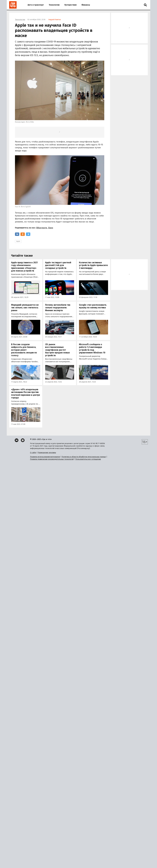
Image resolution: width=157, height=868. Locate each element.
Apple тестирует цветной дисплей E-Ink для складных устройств (58, 265)
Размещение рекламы (47, 453)
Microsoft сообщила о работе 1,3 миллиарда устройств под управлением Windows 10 (92, 349)
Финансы (86, 5)
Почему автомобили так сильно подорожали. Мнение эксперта (58, 308)
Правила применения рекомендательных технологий (52, 459)
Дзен (51, 228)
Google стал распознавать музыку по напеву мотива (93, 306)
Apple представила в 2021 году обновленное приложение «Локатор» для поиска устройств (24, 267)
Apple (18, 241)
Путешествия (70, 5)
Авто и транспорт (36, 5)
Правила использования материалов (45, 457)
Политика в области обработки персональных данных (84, 457)
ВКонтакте (42, 228)
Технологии (54, 5)
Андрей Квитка (55, 20)
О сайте (33, 453)
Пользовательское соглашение (88, 459)
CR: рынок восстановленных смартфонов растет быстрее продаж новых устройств (57, 350)
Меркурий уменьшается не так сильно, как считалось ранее (25, 308)
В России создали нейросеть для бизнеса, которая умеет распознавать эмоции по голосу (24, 350)
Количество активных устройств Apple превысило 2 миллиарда (93, 265)
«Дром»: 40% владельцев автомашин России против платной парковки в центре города (26, 394)
